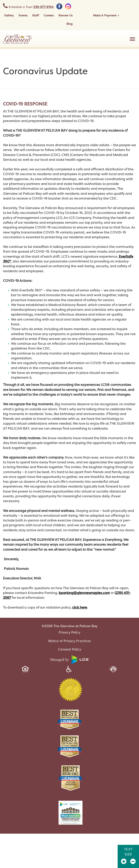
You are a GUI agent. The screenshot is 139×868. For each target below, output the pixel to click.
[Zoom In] (124, 861)
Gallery (9, 15)
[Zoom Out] (133, 861)
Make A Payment (106, 15)
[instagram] (68, 6)
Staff (35, 15)
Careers (49, 15)
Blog (69, 24)
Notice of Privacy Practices (70, 641)
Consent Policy (70, 649)
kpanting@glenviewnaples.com (84, 593)
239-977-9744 (43, 7)
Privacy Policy (69, 632)
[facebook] (59, 6)
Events (23, 15)
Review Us (66, 15)
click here (80, 607)
